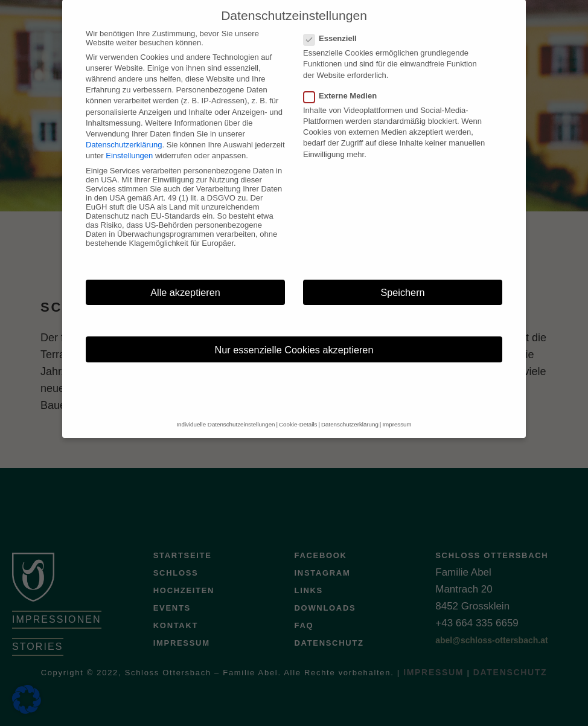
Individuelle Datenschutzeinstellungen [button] (225, 412)
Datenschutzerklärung (124, 133)
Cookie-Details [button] (298, 412)
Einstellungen (129, 143)
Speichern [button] (402, 280)
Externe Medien (344, 84)
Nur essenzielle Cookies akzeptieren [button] (294, 338)
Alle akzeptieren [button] (185, 280)
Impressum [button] (397, 412)
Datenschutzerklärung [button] (350, 412)
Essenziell (334, 26)
